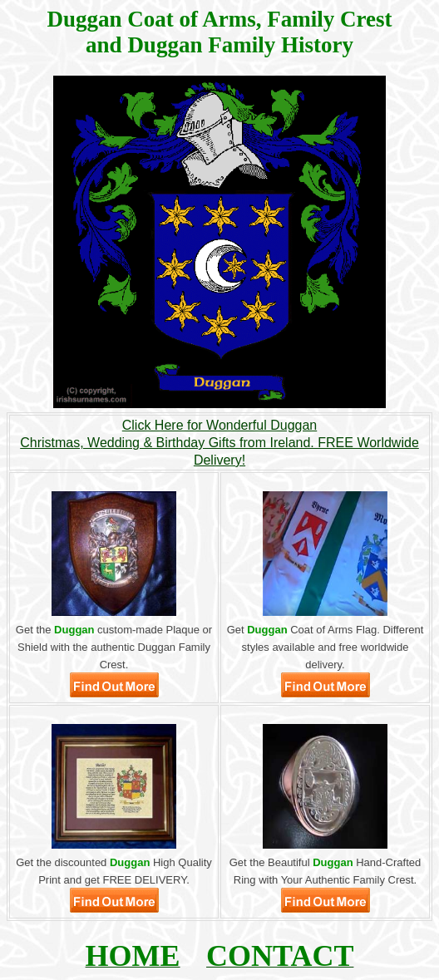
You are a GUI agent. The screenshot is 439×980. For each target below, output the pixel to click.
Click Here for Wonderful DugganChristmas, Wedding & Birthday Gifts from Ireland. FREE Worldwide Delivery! (219, 443)
